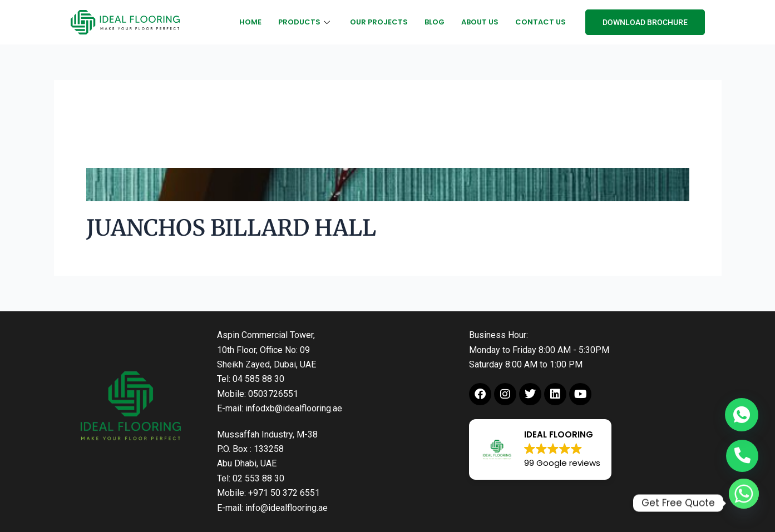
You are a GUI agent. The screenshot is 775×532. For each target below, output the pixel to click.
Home (250, 22)
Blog (435, 22)
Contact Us (540, 22)
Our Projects (379, 22)
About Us (480, 22)
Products (304, 22)
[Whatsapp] (744, 503)
